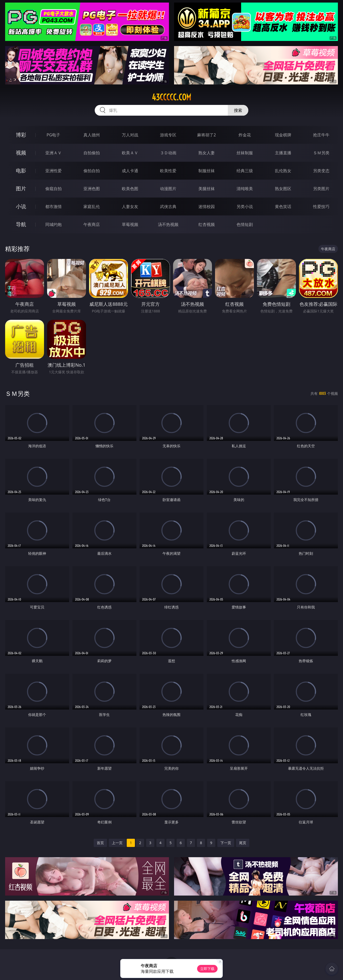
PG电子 (53, 135)
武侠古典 (168, 206)
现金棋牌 (283, 135)
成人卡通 (130, 171)
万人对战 (130, 135)
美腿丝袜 (207, 189)
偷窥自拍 (53, 189)
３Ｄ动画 (168, 153)
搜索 (238, 110)
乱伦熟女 (283, 171)
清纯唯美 (245, 189)
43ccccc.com (171, 97)
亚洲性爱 (53, 171)
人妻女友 (130, 206)
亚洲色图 (92, 189)
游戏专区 (168, 135)
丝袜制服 (245, 153)
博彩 (21, 135)
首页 (100, 843)
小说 (21, 206)
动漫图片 (168, 189)
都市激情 (53, 206)
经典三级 (245, 171)
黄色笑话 (283, 206)
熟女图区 (283, 189)
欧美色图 (130, 189)
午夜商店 (92, 224)
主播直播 (283, 153)
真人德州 (92, 135)
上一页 (117, 843)
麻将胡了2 (206, 135)
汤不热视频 (168, 224)
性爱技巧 (321, 206)
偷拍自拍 (92, 171)
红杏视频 (207, 224)
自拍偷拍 (92, 153)
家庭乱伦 (92, 206)
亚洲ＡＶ (53, 153)
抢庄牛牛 (321, 135)
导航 (21, 224)
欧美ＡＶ (130, 153)
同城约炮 (53, 224)
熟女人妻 (207, 153)
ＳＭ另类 (321, 153)
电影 (21, 171)
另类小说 (245, 206)
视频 (21, 153)
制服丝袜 (207, 171)
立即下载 (207, 969)
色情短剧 (245, 224)
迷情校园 (207, 206)
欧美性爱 (168, 171)
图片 (21, 188)
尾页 (243, 843)
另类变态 (321, 171)
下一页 (226, 843)
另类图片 (321, 189)
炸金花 (245, 135)
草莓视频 (130, 224)
